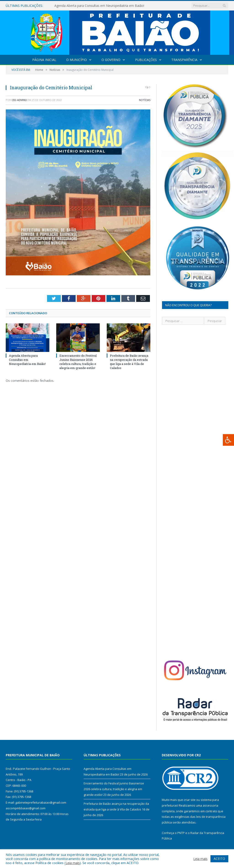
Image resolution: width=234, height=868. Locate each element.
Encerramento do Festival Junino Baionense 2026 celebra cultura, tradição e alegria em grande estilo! (78, 362)
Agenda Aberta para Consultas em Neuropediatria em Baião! (99, 6)
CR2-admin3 (19, 100)
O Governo (111, 60)
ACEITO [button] (219, 859)
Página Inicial (44, 60)
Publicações (146, 60)
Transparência (184, 60)
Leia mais (73, 863)
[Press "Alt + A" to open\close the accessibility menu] (228, 440)
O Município (77, 60)
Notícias (145, 100)
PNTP (181, 833)
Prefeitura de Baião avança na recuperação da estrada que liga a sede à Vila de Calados (129, 362)
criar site (190, 800)
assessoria (210, 805)
